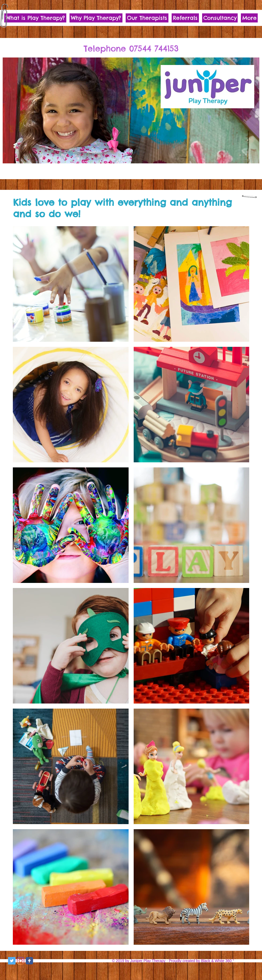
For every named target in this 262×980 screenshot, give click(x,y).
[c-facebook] (29, 961)
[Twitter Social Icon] (12, 961)
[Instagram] (21, 961)
